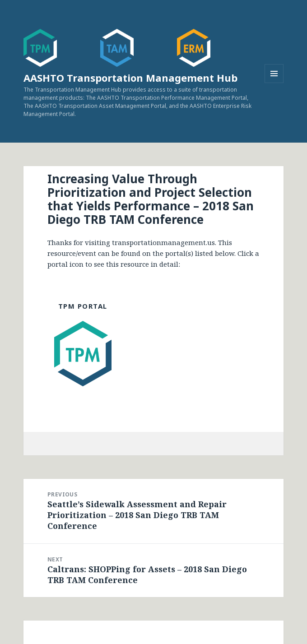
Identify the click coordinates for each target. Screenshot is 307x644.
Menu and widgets (274, 83)
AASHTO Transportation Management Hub (130, 78)
